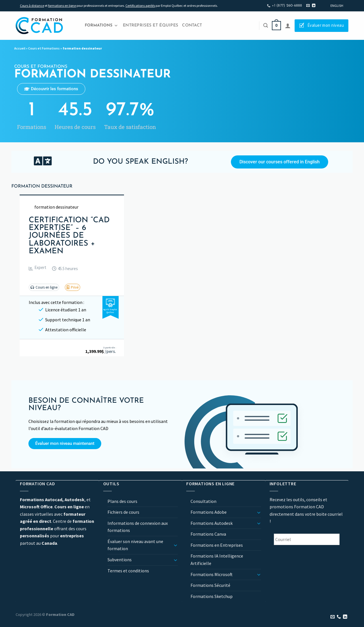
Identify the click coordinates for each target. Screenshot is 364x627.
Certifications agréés (140, 6)
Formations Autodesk (212, 523)
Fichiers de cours (123, 512)
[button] (38, 269)
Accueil (20, 48)
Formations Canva (208, 534)
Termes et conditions (128, 571)
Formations (101, 26)
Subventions (120, 560)
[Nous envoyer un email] (308, 6)
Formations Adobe (209, 512)
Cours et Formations (44, 48)
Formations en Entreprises (217, 545)
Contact (192, 25)
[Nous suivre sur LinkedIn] (314, 6)
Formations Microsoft (212, 574)
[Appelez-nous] (339, 617)
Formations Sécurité (210, 585)
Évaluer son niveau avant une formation (135, 545)
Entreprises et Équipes (150, 25)
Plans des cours (122, 501)
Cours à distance (32, 6)
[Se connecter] (288, 26)
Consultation (203, 501)
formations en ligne (62, 6)
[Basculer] (175, 545)
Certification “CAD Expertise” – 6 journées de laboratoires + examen (69, 236)
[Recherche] (266, 25)
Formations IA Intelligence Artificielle (217, 560)
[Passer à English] (337, 6)
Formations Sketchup (212, 596)
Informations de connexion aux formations (138, 527)
